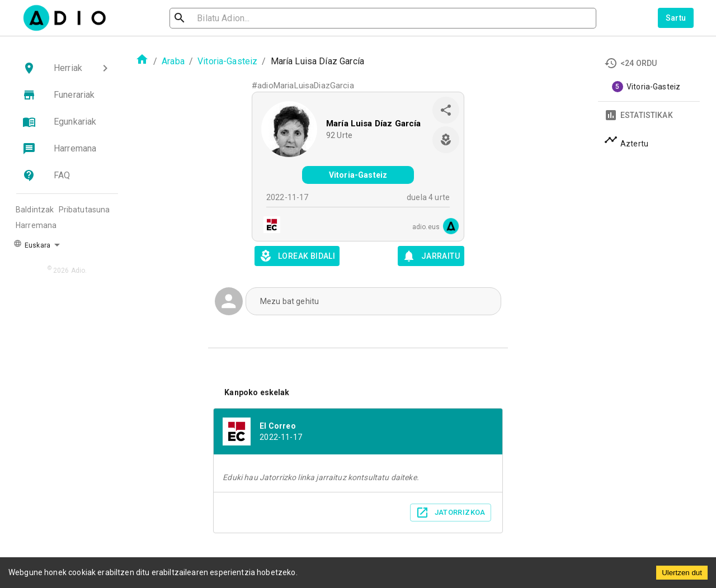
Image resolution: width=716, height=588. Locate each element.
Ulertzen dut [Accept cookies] (682, 573)
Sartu (676, 18)
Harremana (36, 225)
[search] (216, 18)
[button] (67, 68)
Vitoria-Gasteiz (227, 61)
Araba (173, 61)
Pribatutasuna (84, 210)
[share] (446, 110)
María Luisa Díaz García (373, 124)
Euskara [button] (32, 244)
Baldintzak (35, 210)
